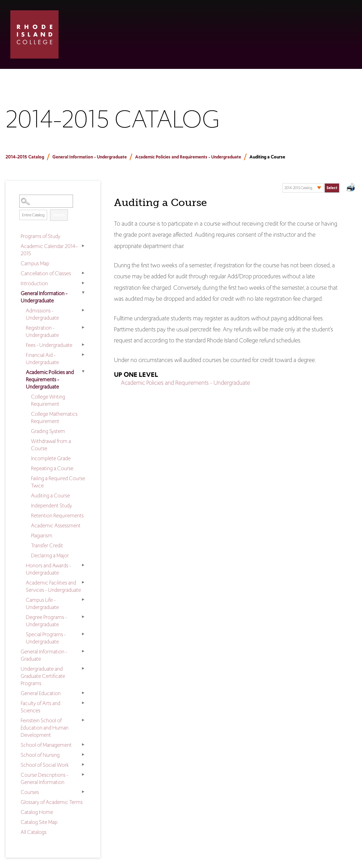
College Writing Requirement (48, 400)
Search (59, 215)
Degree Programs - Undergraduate (46, 621)
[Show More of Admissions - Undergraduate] (83, 310)
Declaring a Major (50, 555)
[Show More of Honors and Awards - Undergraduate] (83, 565)
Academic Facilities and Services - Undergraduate (53, 586)
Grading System (48, 431)
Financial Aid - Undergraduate (42, 359)
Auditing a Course (50, 495)
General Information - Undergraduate (90, 157)
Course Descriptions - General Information (44, 778)
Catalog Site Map (39, 822)
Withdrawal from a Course (51, 445)
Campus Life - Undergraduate (42, 603)
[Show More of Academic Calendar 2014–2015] (83, 246)
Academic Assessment (56, 525)
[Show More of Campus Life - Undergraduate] (83, 599)
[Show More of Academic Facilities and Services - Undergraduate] (83, 582)
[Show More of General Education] (83, 693)
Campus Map (35, 263)
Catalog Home (37, 812)
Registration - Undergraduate (42, 331)
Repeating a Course (52, 468)
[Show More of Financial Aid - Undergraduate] (83, 354)
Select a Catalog (311, 181)
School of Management (46, 745)
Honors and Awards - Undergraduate (48, 569)
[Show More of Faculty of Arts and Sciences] (83, 703)
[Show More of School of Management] (83, 744)
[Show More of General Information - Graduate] (83, 651)
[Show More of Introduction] (83, 283)
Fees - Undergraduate (49, 345)
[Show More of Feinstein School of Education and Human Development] (83, 720)
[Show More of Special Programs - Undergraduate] (83, 634)
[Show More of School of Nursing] (83, 754)
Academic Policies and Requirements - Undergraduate (188, 157)
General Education (41, 693)
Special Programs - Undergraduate (46, 638)
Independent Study (51, 505)
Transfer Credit (47, 545)
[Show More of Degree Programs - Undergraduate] (83, 617)
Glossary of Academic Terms (52, 802)
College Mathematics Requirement (54, 417)
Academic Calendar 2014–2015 (49, 250)
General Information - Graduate (44, 655)
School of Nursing (40, 755)
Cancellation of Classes (46, 273)
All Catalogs (34, 832)
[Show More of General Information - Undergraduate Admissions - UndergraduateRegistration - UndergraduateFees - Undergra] (83, 293)
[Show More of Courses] (83, 792)
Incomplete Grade (51, 458)
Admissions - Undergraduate (42, 314)
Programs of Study (40, 236)
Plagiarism (42, 535)
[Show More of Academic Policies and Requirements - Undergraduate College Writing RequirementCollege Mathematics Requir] (83, 372)
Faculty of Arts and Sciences (40, 707)
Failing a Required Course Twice (58, 482)
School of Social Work (45, 765)
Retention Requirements (57, 515)
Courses (30, 792)
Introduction (34, 283)
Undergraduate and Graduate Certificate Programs (43, 676)
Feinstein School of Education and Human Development (45, 728)
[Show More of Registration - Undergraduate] (83, 327)
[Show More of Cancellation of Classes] (83, 273)
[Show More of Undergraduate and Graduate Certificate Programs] (83, 668)
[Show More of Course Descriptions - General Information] (83, 774)
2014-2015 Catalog (25, 157)
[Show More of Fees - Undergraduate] (83, 344)
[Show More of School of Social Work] (83, 764)
